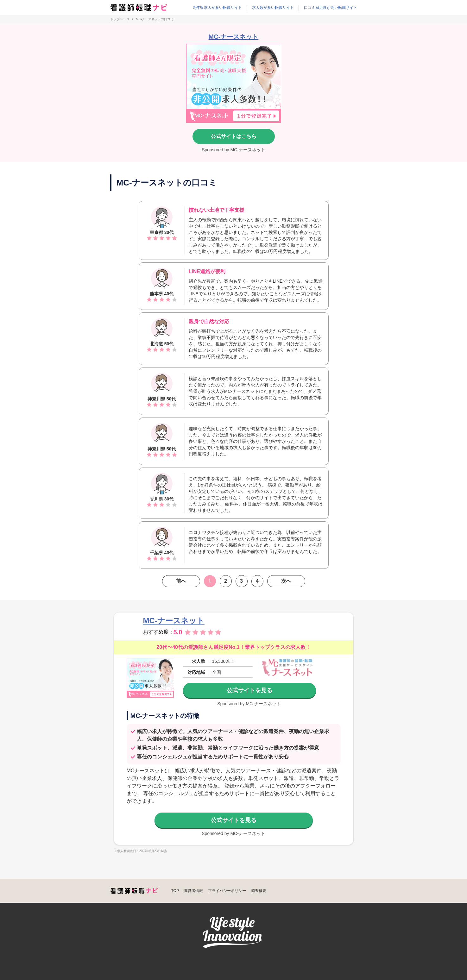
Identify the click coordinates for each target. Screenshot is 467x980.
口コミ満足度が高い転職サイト (331, 8)
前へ (181, 581)
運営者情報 (193, 891)
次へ (286, 581)
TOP (175, 891)
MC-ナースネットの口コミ (155, 19)
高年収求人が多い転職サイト (217, 8)
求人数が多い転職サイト (273, 8)
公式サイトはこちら (234, 136)
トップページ (120, 19)
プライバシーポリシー (227, 891)
